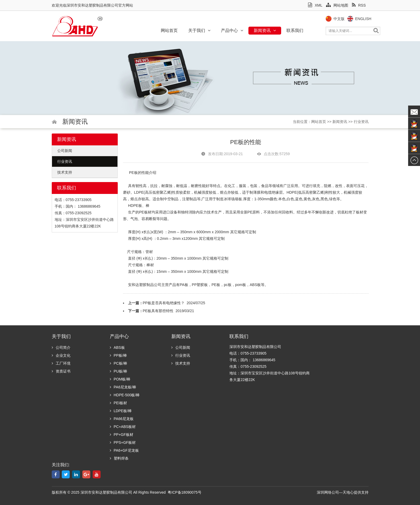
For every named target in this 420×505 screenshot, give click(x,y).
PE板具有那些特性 (158, 311)
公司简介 (61, 347)
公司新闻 (65, 151)
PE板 (133, 173)
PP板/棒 (119, 355)
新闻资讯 (265, 30)
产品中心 (232, 30)
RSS (359, 5)
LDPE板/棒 (121, 411)
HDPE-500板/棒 (125, 395)
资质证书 (61, 371)
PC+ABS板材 (123, 427)
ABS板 (117, 347)
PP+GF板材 (122, 435)
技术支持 (65, 172)
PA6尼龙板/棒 (123, 387)
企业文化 (61, 355)
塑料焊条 (119, 458)
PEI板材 (119, 403)
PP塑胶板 (200, 285)
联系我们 (295, 30)
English (372, 19)
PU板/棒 (119, 371)
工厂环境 (61, 363)
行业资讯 (361, 122)
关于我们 (199, 30)
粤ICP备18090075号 (185, 492)
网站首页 (169, 30)
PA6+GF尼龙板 (124, 450)
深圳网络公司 (328, 492)
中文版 (348, 19)
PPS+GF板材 (123, 442)
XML (315, 5)
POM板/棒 (120, 379)
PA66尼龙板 (122, 419)
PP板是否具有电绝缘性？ (164, 303)
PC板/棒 (119, 363)
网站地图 (337, 5)
